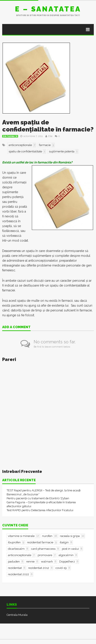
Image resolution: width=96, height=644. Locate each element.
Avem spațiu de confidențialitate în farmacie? (48, 126)
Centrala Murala (17, 615)
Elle (50, 136)
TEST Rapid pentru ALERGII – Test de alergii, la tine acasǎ (43, 490)
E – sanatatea (48, 9)
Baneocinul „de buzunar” (23, 494)
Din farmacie (10, 136)
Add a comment (16, 327)
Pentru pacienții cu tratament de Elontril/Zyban (38, 498)
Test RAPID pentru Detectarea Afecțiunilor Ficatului (40, 510)
